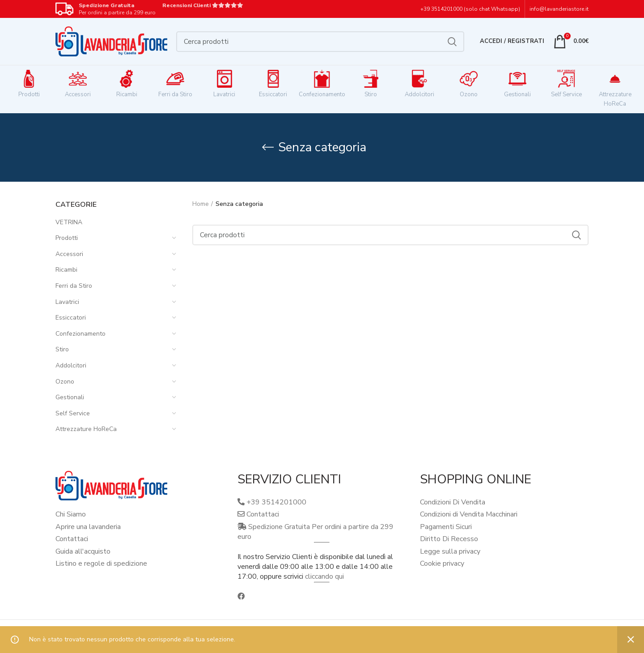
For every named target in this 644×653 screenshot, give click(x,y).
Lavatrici (67, 302)
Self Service (73, 413)
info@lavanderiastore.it (559, 9)
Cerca (452, 42)
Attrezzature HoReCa (86, 429)
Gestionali (70, 397)
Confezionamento (80, 334)
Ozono (65, 382)
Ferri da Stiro (74, 286)
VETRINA (69, 222)
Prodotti (67, 238)
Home (201, 204)
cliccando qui (324, 576)
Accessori (69, 254)
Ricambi (66, 270)
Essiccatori (71, 318)
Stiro (62, 349)
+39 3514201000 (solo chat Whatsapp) (470, 9)
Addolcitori (71, 365)
